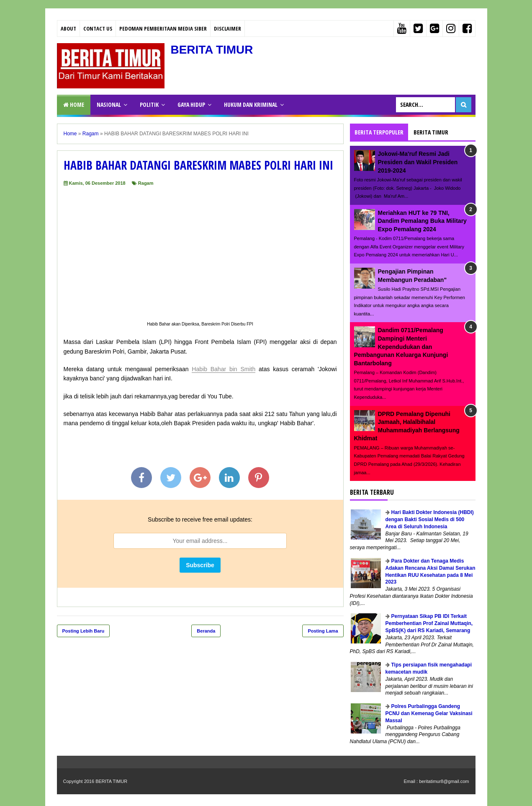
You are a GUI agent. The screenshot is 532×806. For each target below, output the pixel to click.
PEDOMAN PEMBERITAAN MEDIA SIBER (163, 28)
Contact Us (98, 28)
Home (74, 105)
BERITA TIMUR (212, 50)
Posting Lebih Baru (84, 631)
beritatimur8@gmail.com (444, 781)
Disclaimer (227, 28)
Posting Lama (323, 631)
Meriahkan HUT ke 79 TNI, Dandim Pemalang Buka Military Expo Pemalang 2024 (422, 221)
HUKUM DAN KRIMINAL (251, 105)
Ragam (146, 183)
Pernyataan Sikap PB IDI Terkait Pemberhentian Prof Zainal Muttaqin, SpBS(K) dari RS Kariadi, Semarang (429, 623)
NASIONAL (109, 105)
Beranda (206, 631)
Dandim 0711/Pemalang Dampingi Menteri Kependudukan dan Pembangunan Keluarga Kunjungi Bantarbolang (401, 346)
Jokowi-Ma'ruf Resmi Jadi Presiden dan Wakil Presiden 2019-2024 (418, 162)
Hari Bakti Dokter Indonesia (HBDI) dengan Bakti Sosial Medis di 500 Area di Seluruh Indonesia (430, 519)
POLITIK (149, 105)
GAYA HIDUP (191, 105)
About (68, 28)
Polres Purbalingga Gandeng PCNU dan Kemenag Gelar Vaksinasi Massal (429, 713)
